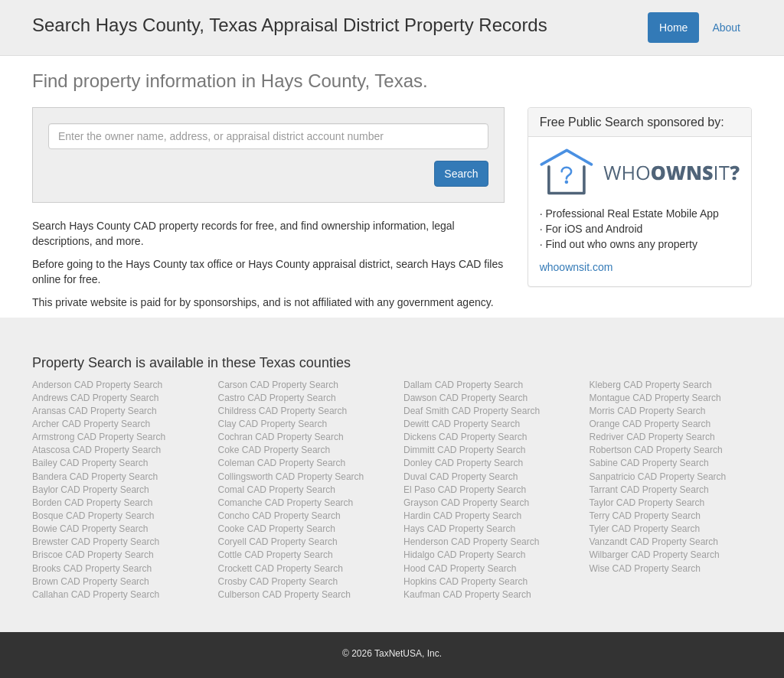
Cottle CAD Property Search (276, 555)
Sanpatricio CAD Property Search (658, 477)
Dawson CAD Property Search (465, 398)
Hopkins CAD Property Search (465, 582)
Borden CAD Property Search (92, 503)
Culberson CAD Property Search (284, 595)
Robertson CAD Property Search (656, 450)
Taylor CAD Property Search (647, 503)
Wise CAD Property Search (645, 569)
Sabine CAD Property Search (649, 463)
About (726, 28)
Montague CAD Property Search (655, 398)
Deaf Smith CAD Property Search (472, 411)
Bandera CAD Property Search (95, 477)
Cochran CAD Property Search (281, 437)
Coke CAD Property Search (274, 450)
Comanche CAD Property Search (286, 503)
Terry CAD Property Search (645, 516)
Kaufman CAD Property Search (467, 595)
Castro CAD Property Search (277, 398)
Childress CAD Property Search (283, 411)
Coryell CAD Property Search (278, 542)
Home (673, 28)
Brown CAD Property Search (91, 582)
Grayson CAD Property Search (466, 503)
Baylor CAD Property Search (91, 490)
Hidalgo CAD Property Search (464, 555)
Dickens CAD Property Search (465, 437)
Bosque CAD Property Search (93, 516)
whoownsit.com (577, 267)
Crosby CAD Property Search (278, 582)
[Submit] (461, 174)
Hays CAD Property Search (459, 529)
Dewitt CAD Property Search (462, 424)
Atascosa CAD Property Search (96, 450)
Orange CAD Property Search (650, 424)
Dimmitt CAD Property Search (464, 450)
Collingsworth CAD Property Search (291, 477)
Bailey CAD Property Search (90, 463)
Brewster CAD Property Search (96, 542)
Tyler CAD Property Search (645, 529)
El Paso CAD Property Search (465, 490)
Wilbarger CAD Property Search (655, 555)
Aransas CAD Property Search (95, 411)
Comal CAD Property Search (277, 490)
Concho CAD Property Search (279, 516)
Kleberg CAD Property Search (651, 385)
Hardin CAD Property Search (462, 516)
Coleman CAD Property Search (282, 463)
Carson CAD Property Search (278, 385)
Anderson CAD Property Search (97, 385)
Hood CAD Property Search (460, 569)
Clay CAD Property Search (273, 424)
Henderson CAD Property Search (471, 542)
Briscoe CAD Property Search (93, 555)
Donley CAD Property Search (463, 463)
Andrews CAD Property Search (95, 398)
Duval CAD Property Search (461, 477)
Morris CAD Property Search (648, 411)
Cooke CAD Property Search (277, 529)
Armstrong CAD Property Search (99, 437)
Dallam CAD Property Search (463, 385)
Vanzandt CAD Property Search (654, 542)
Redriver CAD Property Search (652, 437)
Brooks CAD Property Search (92, 569)
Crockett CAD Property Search (281, 569)
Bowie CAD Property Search (90, 529)
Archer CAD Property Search (91, 424)
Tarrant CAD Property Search (649, 490)
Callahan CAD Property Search (96, 595)
